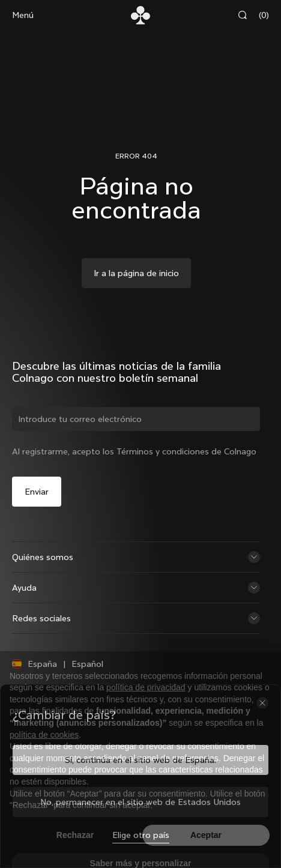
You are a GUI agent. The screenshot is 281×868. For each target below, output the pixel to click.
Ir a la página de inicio (136, 273)
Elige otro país (141, 835)
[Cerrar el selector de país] (262, 703)
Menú (23, 15)
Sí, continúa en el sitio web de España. (140, 760)
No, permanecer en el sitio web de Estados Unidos (140, 802)
